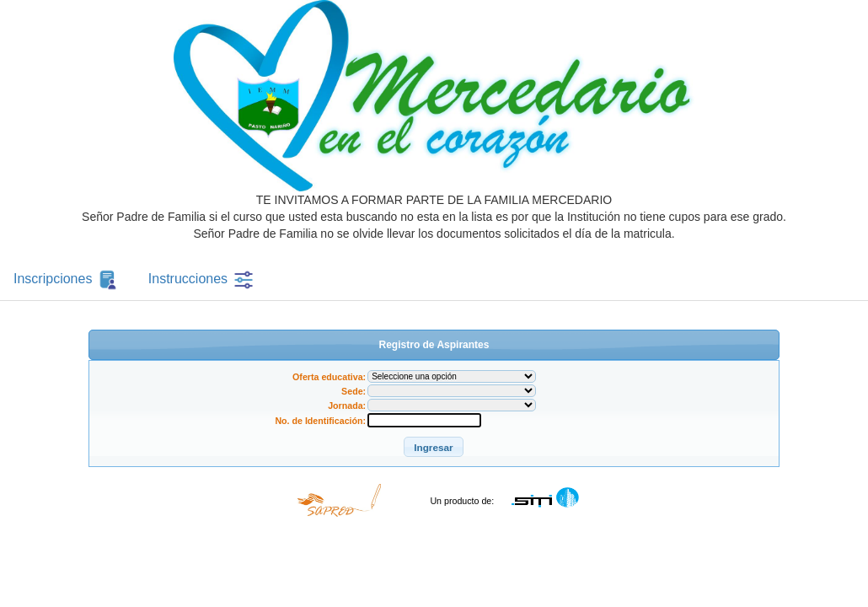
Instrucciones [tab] (202, 280)
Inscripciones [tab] (67, 280)
